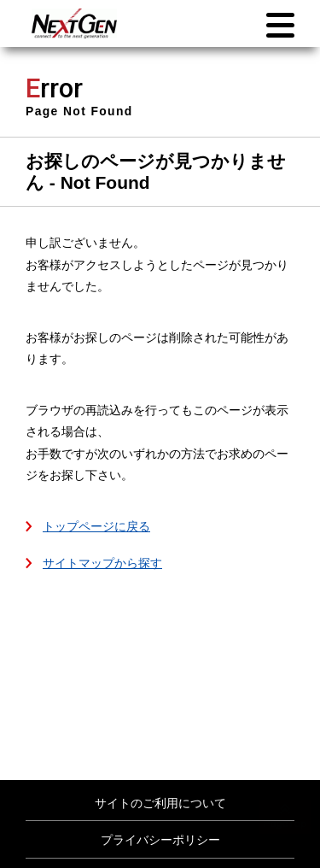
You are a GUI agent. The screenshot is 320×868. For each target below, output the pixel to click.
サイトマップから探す (102, 563)
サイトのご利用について (160, 803)
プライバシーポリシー (160, 840)
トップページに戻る (96, 526)
